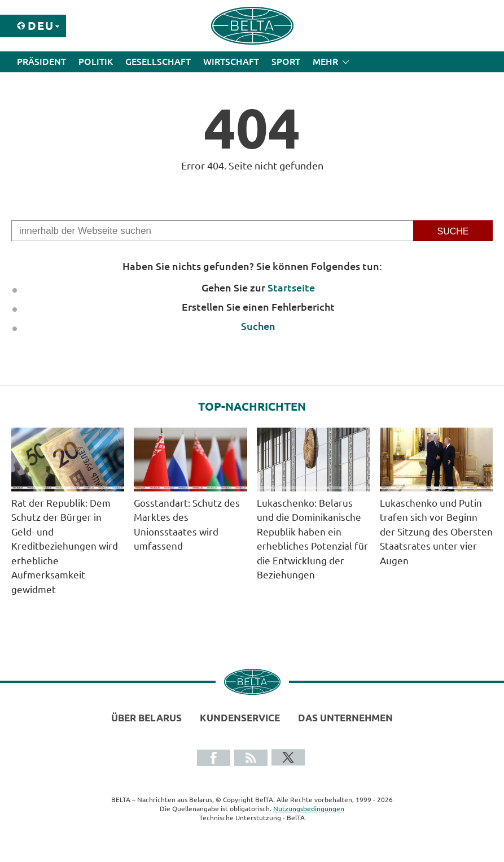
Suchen (258, 326)
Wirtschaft (231, 62)
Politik (96, 62)
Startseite (291, 288)
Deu (41, 26)
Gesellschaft (158, 62)
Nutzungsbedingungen (309, 809)
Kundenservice (240, 718)
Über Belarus (146, 718)
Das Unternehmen (345, 718)
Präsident (41, 62)
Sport (286, 62)
